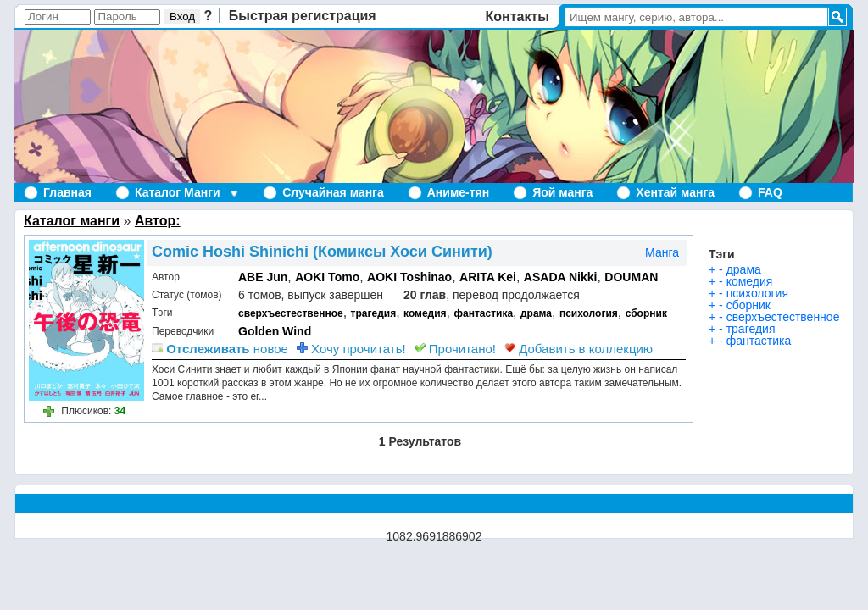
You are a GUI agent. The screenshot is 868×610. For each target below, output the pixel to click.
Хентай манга (675, 192)
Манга (662, 252)
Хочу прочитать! (351, 349)
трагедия (374, 313)
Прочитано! (455, 349)
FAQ (770, 192)
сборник (646, 313)
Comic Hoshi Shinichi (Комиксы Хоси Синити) (322, 252)
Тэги (722, 254)
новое (220, 349)
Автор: (158, 221)
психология (589, 313)
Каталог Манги (178, 192)
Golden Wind (275, 331)
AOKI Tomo (327, 277)
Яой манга (562, 192)
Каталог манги (72, 221)
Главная (67, 192)
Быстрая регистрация (303, 16)
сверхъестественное (291, 313)
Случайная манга (333, 192)
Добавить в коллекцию (579, 349)
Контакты (517, 17)
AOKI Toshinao (409, 277)
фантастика (484, 313)
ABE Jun (263, 277)
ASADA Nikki (561, 277)
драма (536, 313)
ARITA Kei (488, 277)
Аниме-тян (458, 192)
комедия (425, 313)
